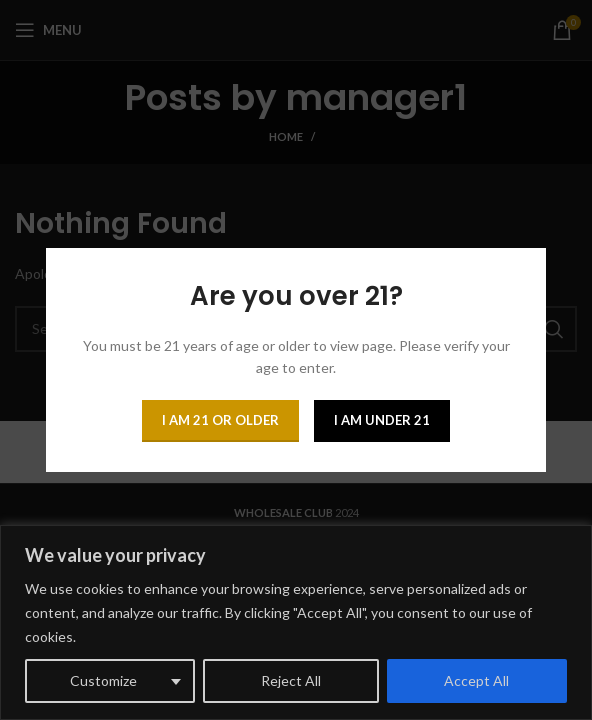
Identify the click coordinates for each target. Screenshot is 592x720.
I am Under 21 (382, 420)
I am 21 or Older (220, 420)
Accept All (476, 680)
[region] (296, 622)
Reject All (291, 680)
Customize (103, 680)
